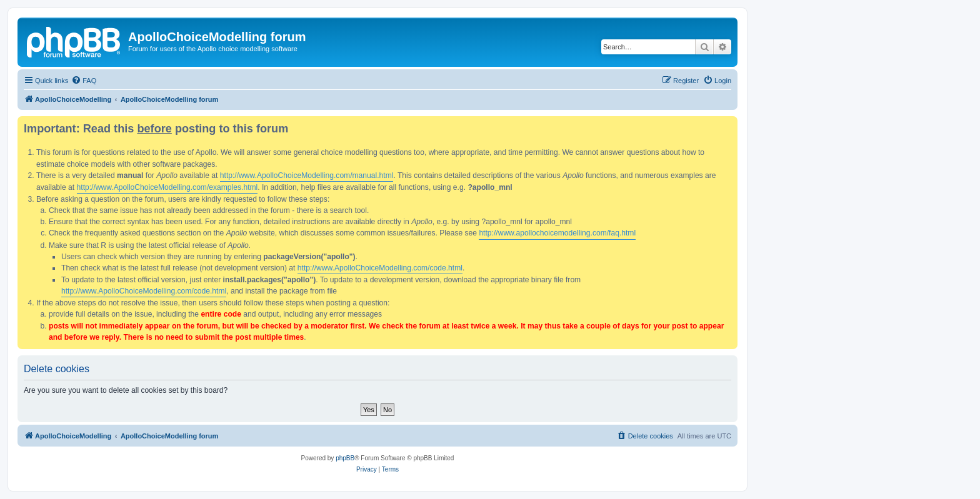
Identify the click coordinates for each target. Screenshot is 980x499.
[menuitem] (84, 81)
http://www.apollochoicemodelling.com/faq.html (557, 233)
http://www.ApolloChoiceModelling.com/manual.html (307, 175)
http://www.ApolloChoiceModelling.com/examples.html (167, 187)
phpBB (345, 458)
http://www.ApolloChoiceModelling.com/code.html (380, 268)
